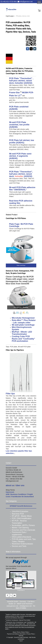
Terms (19, 632)
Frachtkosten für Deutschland (23, 497)
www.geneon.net (12, 606)
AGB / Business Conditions (16, 494)
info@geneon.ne (25, 606)
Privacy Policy (30, 634)
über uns (20, 485)
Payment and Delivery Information (15, 618)
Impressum (10, 492)
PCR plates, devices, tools (23, 16)
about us (10, 485)
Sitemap (21, 636)
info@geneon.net (26, 2)
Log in (21, 641)
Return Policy (25, 632)
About (14, 632)
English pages (10, 16)
